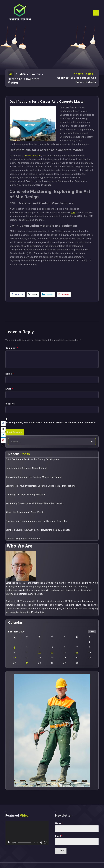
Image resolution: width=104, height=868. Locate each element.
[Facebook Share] (17, 294)
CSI (73, 213)
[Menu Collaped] (96, 13)
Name (59, 823)
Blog (90, 74)
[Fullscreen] (45, 842)
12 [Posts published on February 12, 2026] (52, 653)
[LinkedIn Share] (48, 294)
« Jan (92, 632)
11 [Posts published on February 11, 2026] (40, 653)
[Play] (9, 842)
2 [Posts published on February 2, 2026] (14, 647)
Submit (61, 851)
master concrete (33, 156)
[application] (27, 833)
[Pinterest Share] (64, 294)
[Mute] (41, 842)
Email (59, 836)
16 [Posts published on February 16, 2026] (14, 658)
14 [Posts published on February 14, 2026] (77, 653)
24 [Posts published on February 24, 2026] (27, 663)
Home (79, 74)
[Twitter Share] (33, 294)
